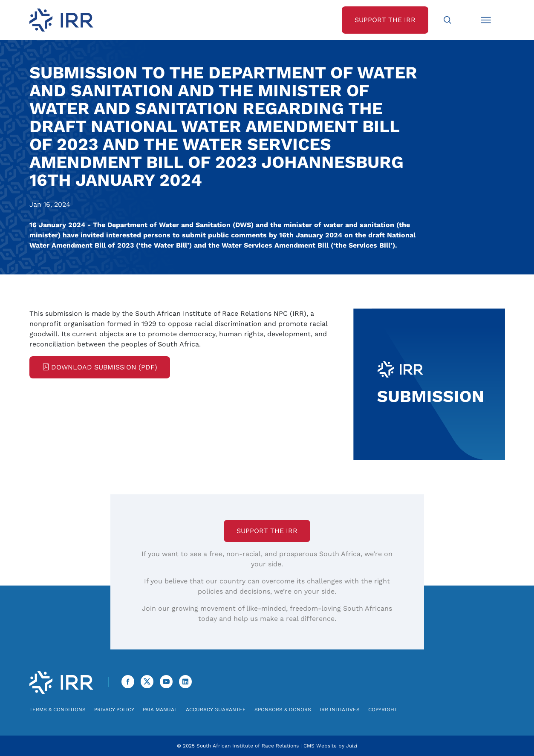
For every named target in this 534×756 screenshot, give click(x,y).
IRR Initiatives (340, 710)
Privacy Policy (114, 710)
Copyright (383, 710)
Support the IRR (267, 531)
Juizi (352, 746)
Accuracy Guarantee (216, 710)
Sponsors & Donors (283, 710)
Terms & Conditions (58, 710)
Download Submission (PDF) (100, 367)
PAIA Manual (160, 710)
